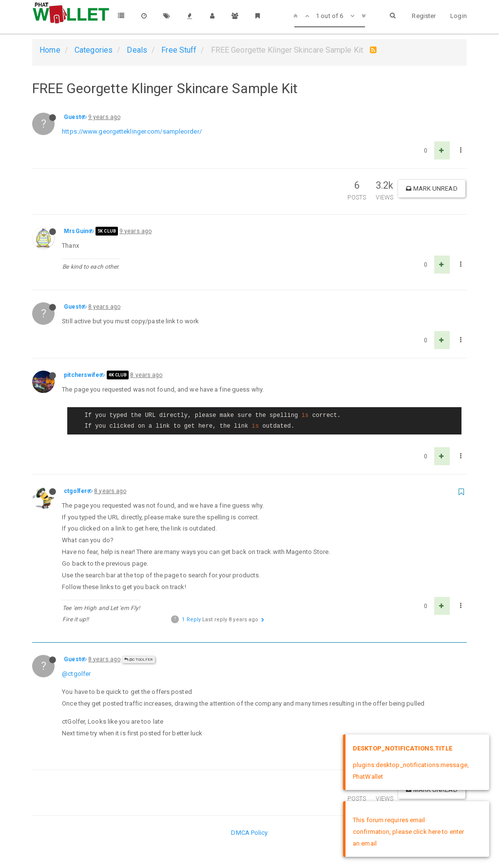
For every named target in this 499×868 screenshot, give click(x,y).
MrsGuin (76, 231)
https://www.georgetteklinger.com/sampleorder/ (132, 131)
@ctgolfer (138, 660)
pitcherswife (81, 375)
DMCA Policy (249, 833)
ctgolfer (75, 491)
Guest (72, 117)
